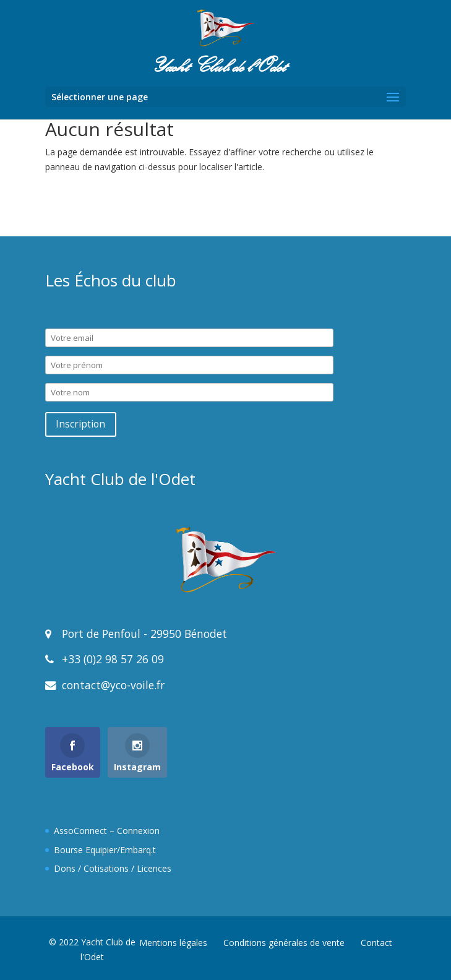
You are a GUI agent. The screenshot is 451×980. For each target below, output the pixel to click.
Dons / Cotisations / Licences (113, 868)
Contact (376, 943)
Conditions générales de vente (284, 943)
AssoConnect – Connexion (107, 831)
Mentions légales (173, 943)
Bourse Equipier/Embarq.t (105, 850)
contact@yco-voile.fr (112, 685)
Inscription (80, 424)
